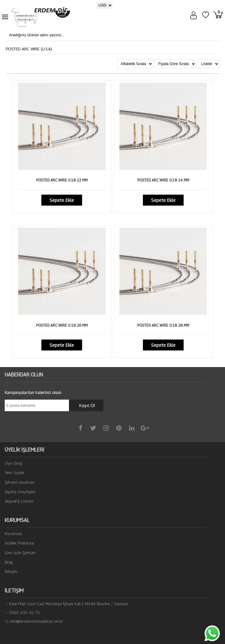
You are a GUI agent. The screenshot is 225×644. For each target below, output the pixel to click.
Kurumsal (13, 534)
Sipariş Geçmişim (20, 492)
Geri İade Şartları (20, 553)
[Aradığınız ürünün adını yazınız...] (56, 35)
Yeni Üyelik (15, 473)
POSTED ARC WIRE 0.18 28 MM (163, 325)
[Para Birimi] (104, 5)
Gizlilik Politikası (19, 543)
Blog (9, 562)
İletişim (11, 571)
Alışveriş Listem (19, 501)
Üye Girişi (13, 463)
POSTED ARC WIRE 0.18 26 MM (62, 325)
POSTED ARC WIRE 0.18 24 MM (163, 180)
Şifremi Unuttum (20, 482)
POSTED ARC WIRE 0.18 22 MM (62, 180)
